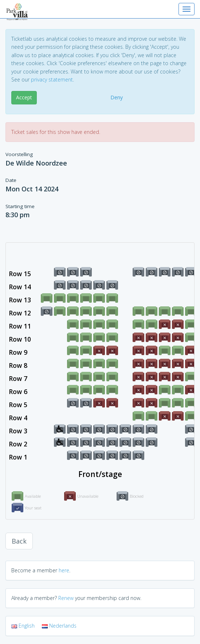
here (64, 570)
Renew (66, 598)
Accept (24, 97)
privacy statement (52, 79)
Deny (117, 97)
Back (19, 541)
